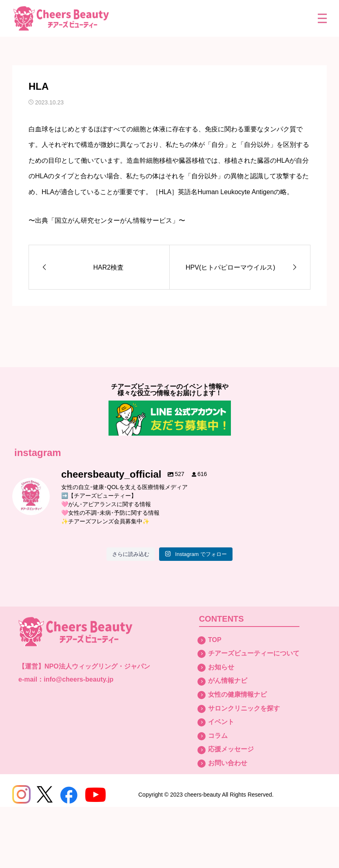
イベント (221, 722)
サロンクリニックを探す (244, 708)
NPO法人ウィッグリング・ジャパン (97, 666)
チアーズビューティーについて (254, 653)
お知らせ (221, 667)
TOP (215, 640)
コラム (218, 736)
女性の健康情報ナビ (237, 694)
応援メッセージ (231, 749)
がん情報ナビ (228, 681)
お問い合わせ (228, 763)
